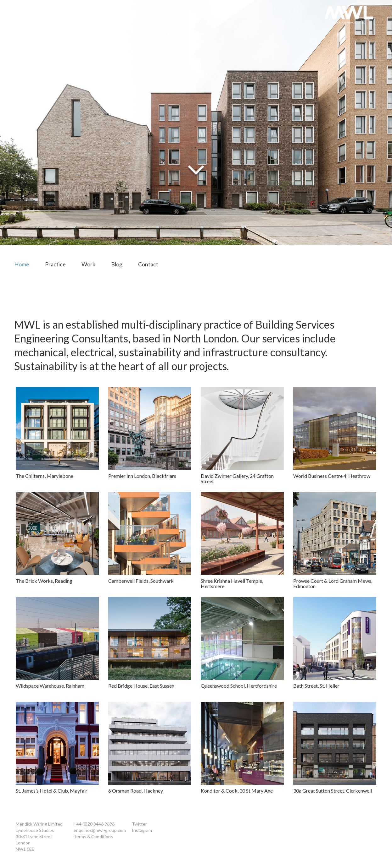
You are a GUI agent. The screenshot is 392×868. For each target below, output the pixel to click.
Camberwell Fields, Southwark (141, 581)
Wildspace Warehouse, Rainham (50, 686)
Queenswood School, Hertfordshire (239, 686)
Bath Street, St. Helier (316, 686)
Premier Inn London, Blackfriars (142, 476)
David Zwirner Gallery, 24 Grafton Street (237, 479)
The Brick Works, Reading (44, 581)
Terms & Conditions (93, 836)
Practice (55, 264)
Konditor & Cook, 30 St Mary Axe (237, 791)
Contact (148, 264)
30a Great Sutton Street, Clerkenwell (333, 791)
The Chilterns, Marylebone (45, 476)
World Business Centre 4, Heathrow (332, 476)
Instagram (142, 830)
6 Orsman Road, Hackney (136, 791)
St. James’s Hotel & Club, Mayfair (52, 791)
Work (88, 264)
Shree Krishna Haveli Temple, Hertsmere (232, 584)
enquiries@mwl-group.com (100, 830)
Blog (117, 264)
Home (22, 264)
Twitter (139, 824)
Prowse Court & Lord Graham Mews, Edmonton (333, 584)
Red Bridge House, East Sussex (141, 686)
